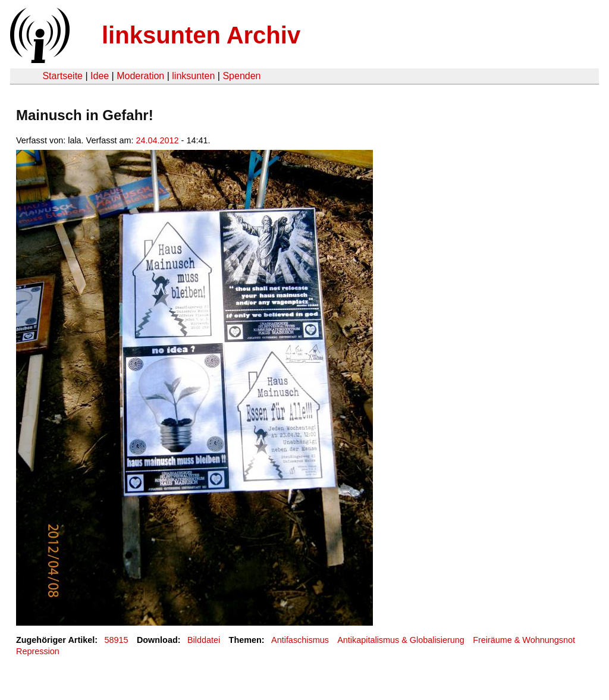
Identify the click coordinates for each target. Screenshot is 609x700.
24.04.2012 (158, 140)
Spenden (241, 76)
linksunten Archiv (201, 35)
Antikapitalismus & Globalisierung (401, 640)
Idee (100, 76)
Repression (38, 651)
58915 (117, 640)
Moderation (140, 76)
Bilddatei (204, 640)
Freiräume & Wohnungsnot (524, 640)
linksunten (193, 76)
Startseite (62, 76)
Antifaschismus (300, 640)
